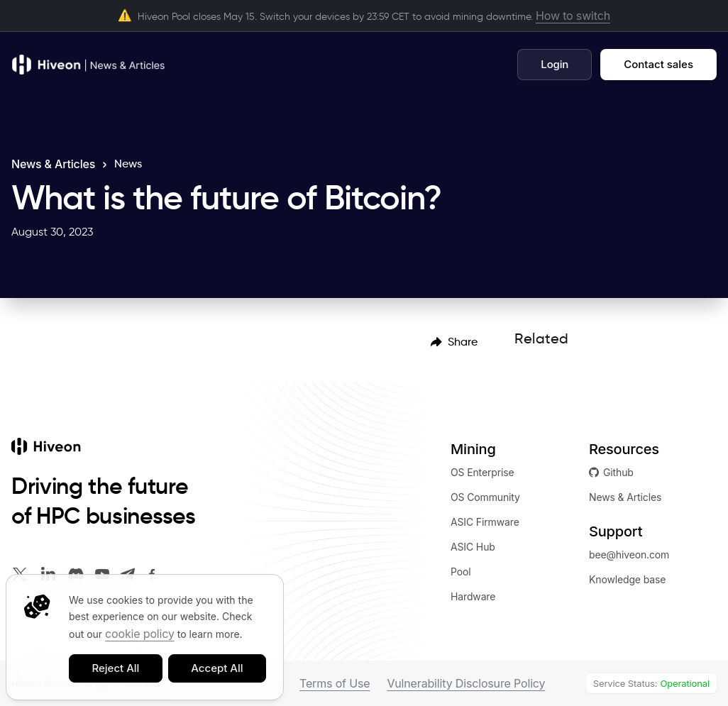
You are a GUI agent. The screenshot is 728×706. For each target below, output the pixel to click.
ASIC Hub (473, 547)
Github (611, 472)
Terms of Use (335, 683)
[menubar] (454, 342)
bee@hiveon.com (629, 555)
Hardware (473, 596)
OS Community (485, 497)
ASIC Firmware (485, 522)
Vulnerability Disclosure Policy (466, 683)
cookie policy (140, 634)
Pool (461, 572)
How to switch (573, 16)
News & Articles (53, 164)
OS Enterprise (482, 472)
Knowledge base (627, 579)
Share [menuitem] (454, 342)
